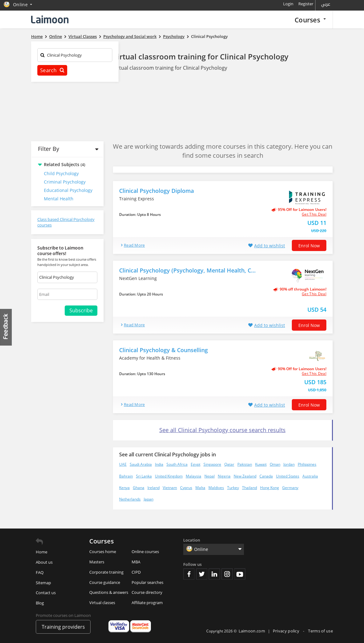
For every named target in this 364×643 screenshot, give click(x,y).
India (159, 464)
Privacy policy (287, 631)
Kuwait (261, 464)
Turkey (233, 488)
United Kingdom (169, 476)
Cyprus (186, 488)
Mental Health (59, 199)
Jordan (289, 464)
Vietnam (170, 488)
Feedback (6, 327)
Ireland (154, 488)
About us (44, 562)
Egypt (196, 464)
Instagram (227, 574)
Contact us (46, 593)
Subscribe (81, 310)
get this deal (314, 214)
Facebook (189, 574)
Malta (200, 488)
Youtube (240, 574)
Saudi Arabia (141, 464)
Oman (275, 464)
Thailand (250, 488)
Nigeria (224, 476)
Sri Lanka (144, 476)
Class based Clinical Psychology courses (66, 222)
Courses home (103, 552)
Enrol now (309, 246)
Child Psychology (61, 173)
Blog (40, 603)
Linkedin (214, 574)
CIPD (136, 572)
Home (42, 552)
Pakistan (245, 464)
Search (52, 70)
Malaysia (194, 476)
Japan (149, 499)
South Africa (177, 464)
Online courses (145, 552)
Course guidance (105, 582)
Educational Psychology (68, 190)
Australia (310, 476)
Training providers (63, 627)
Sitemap (43, 583)
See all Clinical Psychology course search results (222, 430)
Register (306, 4)
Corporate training (106, 572)
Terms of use (320, 631)
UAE (123, 464)
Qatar (229, 464)
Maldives (216, 488)
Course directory (147, 592)
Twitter (202, 574)
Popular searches (147, 582)
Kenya (124, 488)
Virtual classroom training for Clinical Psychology (201, 56)
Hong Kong (270, 488)
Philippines (307, 464)
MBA (136, 562)
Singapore (212, 464)
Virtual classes (102, 603)
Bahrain (126, 476)
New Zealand (245, 476)
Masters (97, 562)
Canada (266, 476)
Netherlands (130, 499)
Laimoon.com (252, 631)
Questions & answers (109, 592)
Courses (310, 20)
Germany (290, 488)
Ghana (139, 488)
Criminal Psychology (65, 182)
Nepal (210, 476)
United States (288, 476)
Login (288, 4)
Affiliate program (147, 603)
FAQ (40, 572)
